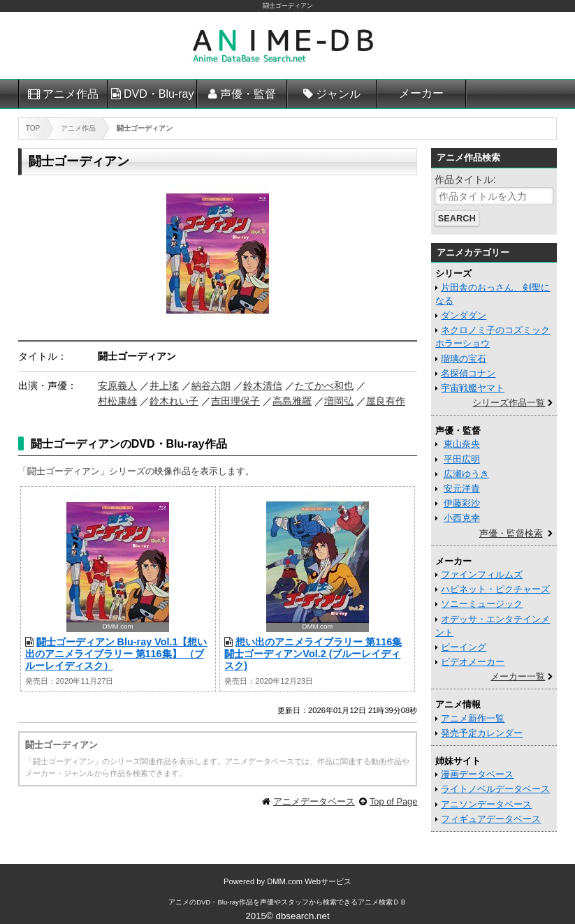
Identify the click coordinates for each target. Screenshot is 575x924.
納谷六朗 (211, 386)
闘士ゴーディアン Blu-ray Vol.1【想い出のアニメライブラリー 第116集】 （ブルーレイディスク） (116, 654)
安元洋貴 (462, 489)
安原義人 (117, 386)
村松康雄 (117, 401)
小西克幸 (462, 518)
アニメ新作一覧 (473, 718)
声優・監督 (248, 94)
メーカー (421, 93)
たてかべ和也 (324, 386)
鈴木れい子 (174, 401)
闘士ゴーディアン (288, 6)
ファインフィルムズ (482, 574)
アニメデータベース (314, 801)
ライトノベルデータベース (495, 789)
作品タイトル (464, 179)
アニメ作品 (71, 94)
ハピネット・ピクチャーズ (495, 589)
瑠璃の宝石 (464, 359)
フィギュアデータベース (491, 819)
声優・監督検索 (511, 533)
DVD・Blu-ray (159, 94)
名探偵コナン (468, 373)
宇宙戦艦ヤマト (473, 388)
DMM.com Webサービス (309, 881)
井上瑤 (164, 386)
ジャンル (338, 94)
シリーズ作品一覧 (509, 403)
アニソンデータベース (486, 804)
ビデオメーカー (473, 662)
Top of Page (393, 801)
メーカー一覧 (518, 676)
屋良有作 (386, 401)
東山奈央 (462, 444)
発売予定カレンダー (482, 733)
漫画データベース (477, 774)
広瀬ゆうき (466, 474)
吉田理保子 (235, 401)
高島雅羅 (292, 401)
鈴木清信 (263, 386)
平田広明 (462, 459)
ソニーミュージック (482, 604)
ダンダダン (464, 315)
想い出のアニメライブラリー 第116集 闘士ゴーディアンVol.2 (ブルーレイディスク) (313, 654)
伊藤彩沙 (462, 503)
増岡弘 (339, 401)
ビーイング (464, 647)
